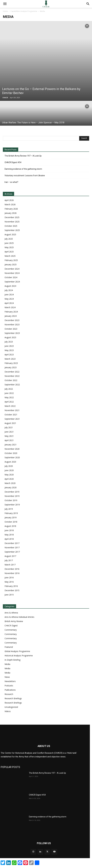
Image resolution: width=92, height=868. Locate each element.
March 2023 (10, 359)
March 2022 (10, 406)
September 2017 (12, 552)
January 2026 (11, 213)
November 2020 (12, 449)
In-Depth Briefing (12, 660)
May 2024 (9, 299)
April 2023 (9, 355)
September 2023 (12, 333)
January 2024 (11, 316)
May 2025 (9, 247)
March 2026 (10, 204)
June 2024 (9, 295)
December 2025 (12, 217)
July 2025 (9, 239)
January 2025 (11, 264)
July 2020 (9, 466)
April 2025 (9, 252)
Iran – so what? (11, 182)
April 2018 (9, 539)
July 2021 (9, 427)
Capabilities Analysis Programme (24, 11)
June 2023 (9, 346)
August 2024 (10, 286)
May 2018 (9, 535)
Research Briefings (13, 698)
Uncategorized (11, 707)
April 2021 (9, 440)
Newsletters (10, 681)
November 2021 (12, 410)
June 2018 (9, 530)
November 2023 (12, 325)
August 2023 (10, 337)
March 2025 (10, 256)
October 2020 (11, 453)
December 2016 (12, 569)
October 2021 (11, 415)
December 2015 (12, 590)
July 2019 (9, 509)
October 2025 (11, 226)
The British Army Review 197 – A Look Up (23, 156)
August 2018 (10, 526)
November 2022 (12, 376)
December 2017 (12, 543)
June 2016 (9, 577)
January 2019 (11, 517)
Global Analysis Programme (17, 651)
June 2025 (9, 243)
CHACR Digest (11, 626)
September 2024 (12, 282)
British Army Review (14, 621)
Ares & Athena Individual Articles (19, 617)
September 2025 (12, 230)
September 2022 (12, 385)
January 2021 (11, 445)
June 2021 (9, 432)
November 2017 (12, 547)
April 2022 (9, 402)
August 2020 (10, 462)
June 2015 (9, 595)
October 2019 (11, 500)
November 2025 (12, 222)
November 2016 (12, 573)
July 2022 (9, 389)
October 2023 (11, 329)
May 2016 (9, 582)
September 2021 (12, 419)
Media (7, 664)
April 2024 (9, 303)
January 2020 (11, 487)
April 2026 (9, 200)
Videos (8, 711)
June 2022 (9, 393)
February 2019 (11, 513)
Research (9, 694)
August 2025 (10, 234)
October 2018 (11, 522)
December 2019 (12, 492)
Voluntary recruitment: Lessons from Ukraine (25, 176)
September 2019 (12, 505)
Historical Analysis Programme (19, 656)
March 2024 (10, 307)
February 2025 (11, 260)
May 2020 (9, 475)
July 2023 (9, 342)
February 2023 (11, 363)
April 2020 (9, 479)
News (7, 677)
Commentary (11, 630)
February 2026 (11, 209)
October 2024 (11, 277)
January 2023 (11, 367)
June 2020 (9, 470)
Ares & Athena (11, 613)
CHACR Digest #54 (13, 162)
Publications (10, 690)
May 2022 (9, 397)
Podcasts (9, 686)
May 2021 (9, 436)
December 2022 (12, 372)
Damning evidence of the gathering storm (23, 169)
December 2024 (12, 269)
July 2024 (9, 290)
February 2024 (11, 312)
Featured (9, 647)
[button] (5, 4)
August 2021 (10, 423)
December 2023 (12, 320)
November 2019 (12, 496)
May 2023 (9, 350)
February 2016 (11, 586)
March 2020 (10, 483)
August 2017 (10, 556)
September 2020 (12, 457)
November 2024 (12, 273)
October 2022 (11, 380)
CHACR (5, 98)
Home (5, 11)
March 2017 (10, 565)
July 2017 (9, 560)
